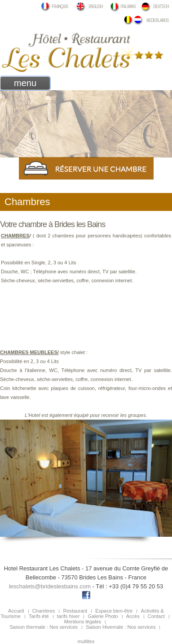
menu (25, 83)
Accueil (16, 611)
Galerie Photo (103, 616)
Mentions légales (83, 622)
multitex (86, 641)
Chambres (44, 611)
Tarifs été (39, 616)
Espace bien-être (114, 611)
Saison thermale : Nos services (44, 627)
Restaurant (75, 611)
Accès (133, 616)
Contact (156, 616)
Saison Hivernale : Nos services (121, 627)
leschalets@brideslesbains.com (50, 586)
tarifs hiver (68, 616)
